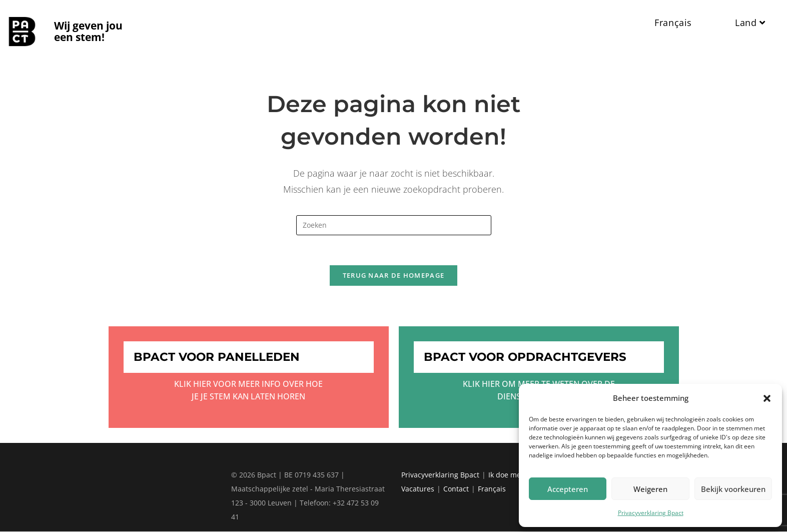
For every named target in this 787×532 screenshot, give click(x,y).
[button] (767, 398)
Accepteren (568, 489)
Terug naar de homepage (394, 276)
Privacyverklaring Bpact (651, 513)
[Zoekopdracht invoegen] (394, 225)
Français (492, 489)
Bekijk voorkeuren (733, 489)
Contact (456, 489)
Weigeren (650, 489)
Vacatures (418, 489)
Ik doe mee (507, 475)
